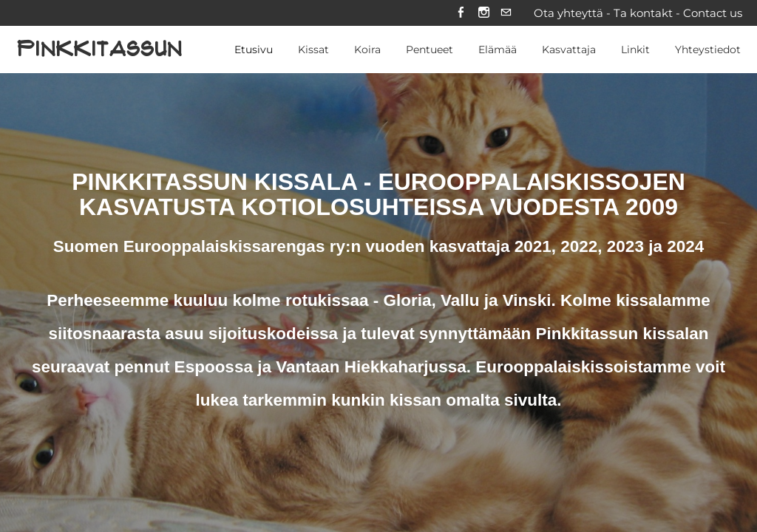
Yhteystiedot (708, 51)
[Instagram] (483, 14)
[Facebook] (460, 14)
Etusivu (254, 51)
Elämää (498, 51)
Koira (367, 51)
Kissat (313, 51)
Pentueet (430, 51)
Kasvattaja (569, 51)
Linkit (635, 51)
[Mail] (506, 14)
